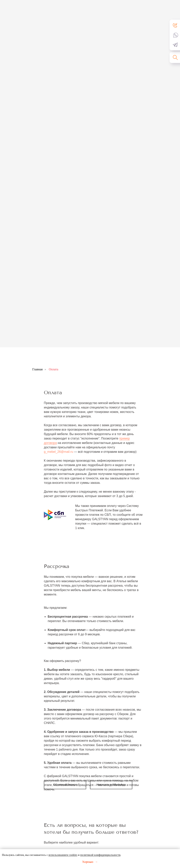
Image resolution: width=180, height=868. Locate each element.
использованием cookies (63, 855)
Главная (37, 369)
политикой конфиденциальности (100, 855)
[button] (175, 25)
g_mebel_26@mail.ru (58, 452)
